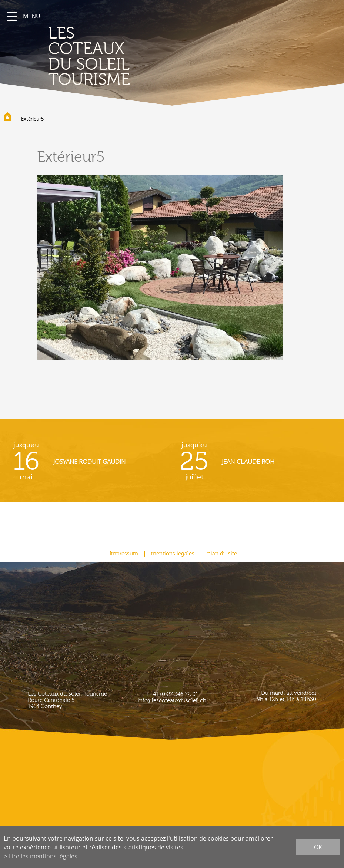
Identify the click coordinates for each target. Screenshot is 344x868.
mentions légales (173, 554)
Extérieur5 (32, 119)
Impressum (124, 554)
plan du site (222, 554)
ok (318, 847)
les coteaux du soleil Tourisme (89, 57)
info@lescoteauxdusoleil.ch (172, 701)
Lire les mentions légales (43, 856)
